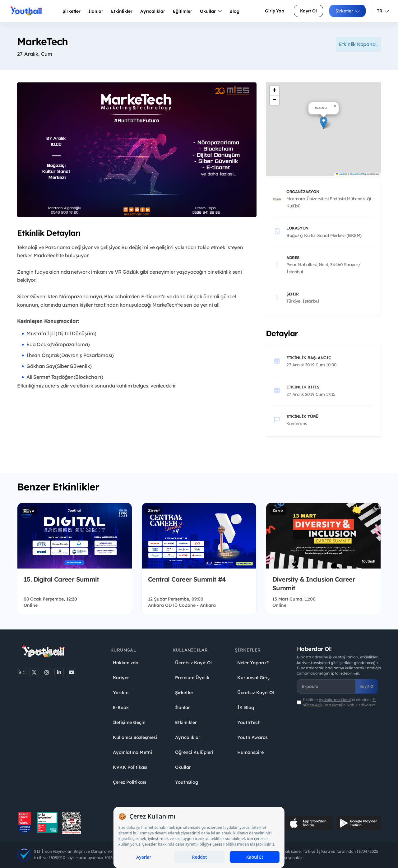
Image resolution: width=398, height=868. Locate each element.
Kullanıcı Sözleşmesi (135, 737)
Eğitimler (183, 11)
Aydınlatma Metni (132, 752)
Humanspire (250, 752)
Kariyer (121, 678)
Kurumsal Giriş (253, 678)
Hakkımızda (126, 663)
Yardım (121, 693)
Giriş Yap (275, 11)
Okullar (211, 11)
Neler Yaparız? (253, 663)
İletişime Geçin (129, 722)
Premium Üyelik (192, 678)
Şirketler (72, 11)
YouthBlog (187, 782)
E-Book (121, 708)
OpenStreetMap (358, 174)
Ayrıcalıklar (188, 737)
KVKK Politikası (130, 767)
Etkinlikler (122, 11)
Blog (234, 11)
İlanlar (96, 11)
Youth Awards (252, 737)
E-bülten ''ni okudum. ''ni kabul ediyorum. (340, 702)
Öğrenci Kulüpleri (194, 752)
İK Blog (246, 708)
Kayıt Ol (308, 11)
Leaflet (341, 174)
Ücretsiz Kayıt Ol (193, 663)
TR (383, 11)
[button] (324, 123)
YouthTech (249, 722)
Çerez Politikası (130, 782)
